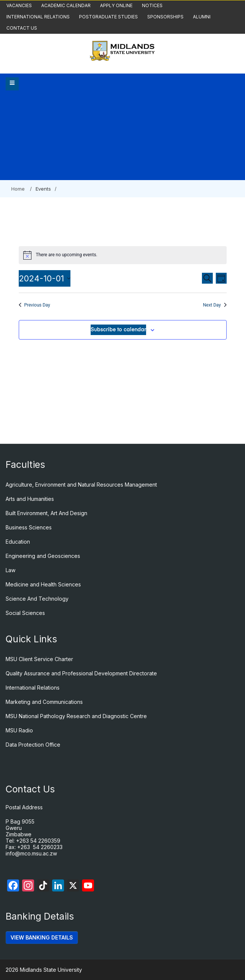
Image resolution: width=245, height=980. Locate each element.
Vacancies (19, 5)
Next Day (215, 305)
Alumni (202, 17)
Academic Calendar (66, 5)
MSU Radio (19, 730)
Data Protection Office (33, 745)
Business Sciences (29, 527)
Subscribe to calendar (118, 330)
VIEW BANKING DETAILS (42, 937)
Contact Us (22, 28)
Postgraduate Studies (108, 17)
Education (18, 542)
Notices (152, 5)
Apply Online (116, 5)
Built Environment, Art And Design (46, 513)
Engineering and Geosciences (43, 556)
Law (10, 570)
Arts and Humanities (30, 499)
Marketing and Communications (44, 702)
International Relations (38, 17)
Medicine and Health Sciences (43, 584)
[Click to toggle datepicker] (45, 278)
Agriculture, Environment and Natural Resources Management (81, 485)
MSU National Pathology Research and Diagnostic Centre (76, 716)
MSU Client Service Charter (39, 659)
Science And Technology (37, 599)
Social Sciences (25, 613)
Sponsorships (165, 17)
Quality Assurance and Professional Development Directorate (81, 673)
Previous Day (34, 305)
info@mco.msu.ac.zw (31, 853)
